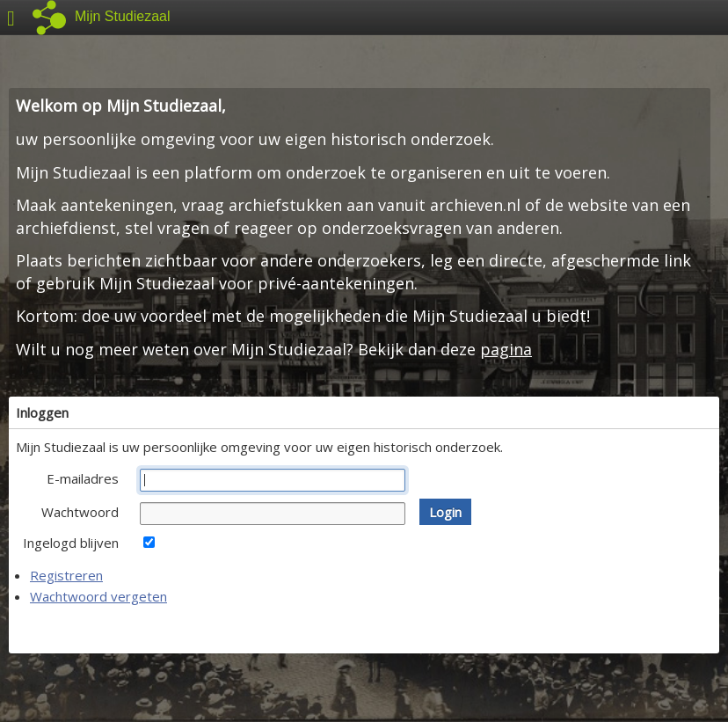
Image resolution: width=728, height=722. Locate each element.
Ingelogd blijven (71, 543)
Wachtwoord (80, 512)
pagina (506, 349)
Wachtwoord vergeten (98, 596)
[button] (445, 512)
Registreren (66, 575)
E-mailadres (83, 478)
